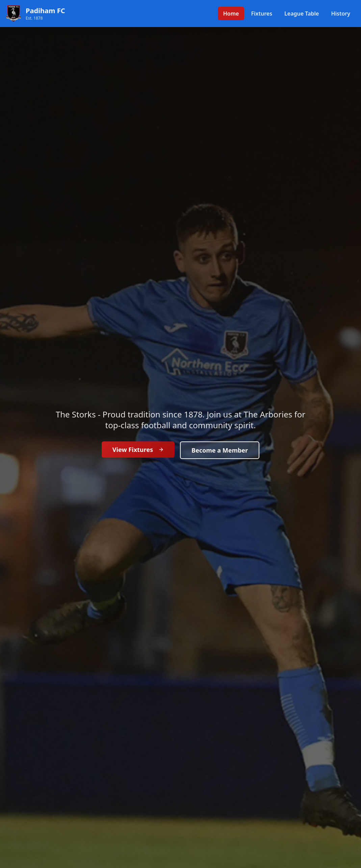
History (341, 14)
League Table (302, 14)
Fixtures (262, 14)
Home (231, 14)
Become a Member (220, 450)
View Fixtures (138, 450)
